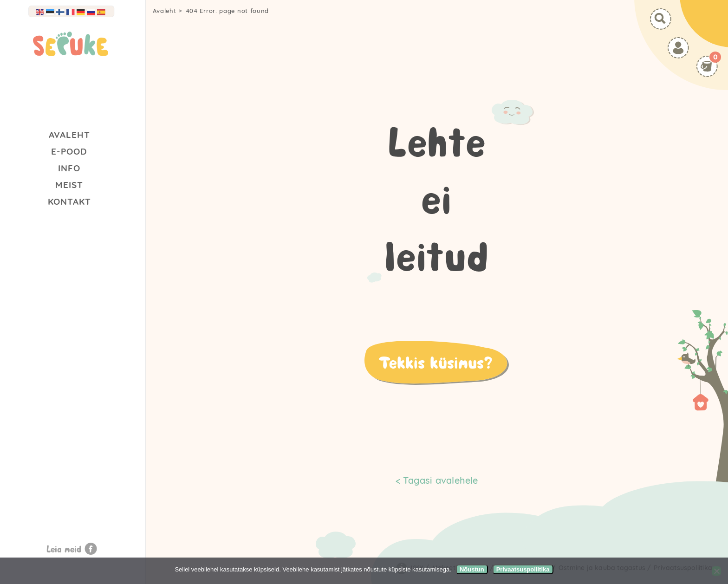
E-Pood (69, 151)
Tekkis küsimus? (435, 362)
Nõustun (472, 569)
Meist (69, 185)
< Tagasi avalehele (437, 480)
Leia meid (64, 549)
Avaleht (69, 135)
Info (69, 168)
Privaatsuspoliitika (523, 569)
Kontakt (69, 201)
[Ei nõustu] (716, 571)
